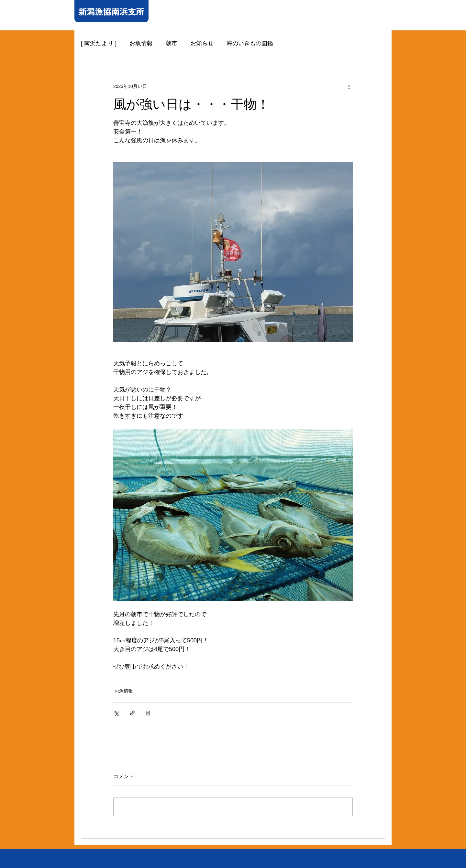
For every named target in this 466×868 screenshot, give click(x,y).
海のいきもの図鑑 (250, 43)
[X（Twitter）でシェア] (116, 713)
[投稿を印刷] (148, 713)
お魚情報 (141, 43)
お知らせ (202, 43)
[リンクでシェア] (132, 713)
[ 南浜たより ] (99, 43)
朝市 (172, 43)
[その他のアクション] (349, 86)
